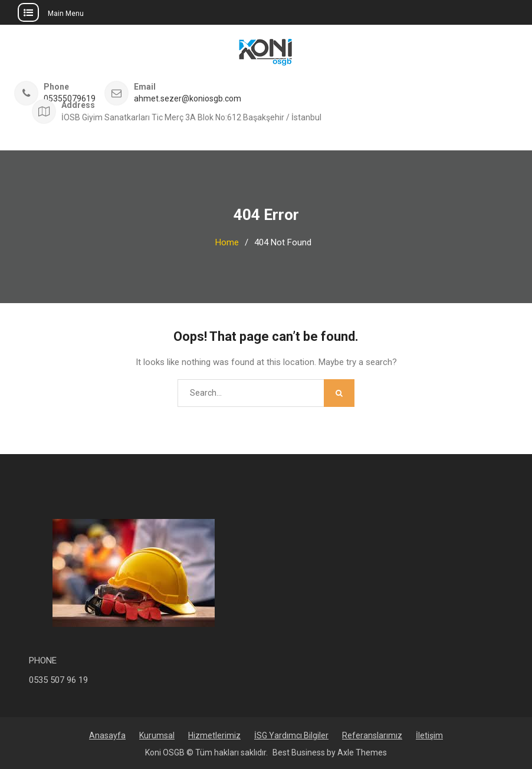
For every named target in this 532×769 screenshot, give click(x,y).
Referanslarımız (372, 735)
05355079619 (70, 99)
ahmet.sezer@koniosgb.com (188, 99)
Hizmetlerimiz (214, 735)
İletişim (429, 735)
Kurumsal (157, 735)
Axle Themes (362, 752)
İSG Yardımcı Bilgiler (291, 735)
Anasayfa (107, 735)
